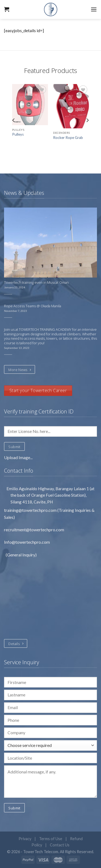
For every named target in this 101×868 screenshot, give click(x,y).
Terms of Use (51, 839)
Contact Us (60, 845)
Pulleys (18, 134)
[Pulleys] (30, 105)
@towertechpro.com (37, 510)
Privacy (25, 839)
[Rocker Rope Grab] (71, 106)
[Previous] (14, 120)
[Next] (87, 120)
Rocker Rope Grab (68, 138)
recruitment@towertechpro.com (34, 530)
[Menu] (94, 9)
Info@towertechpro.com (27, 542)
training (11, 510)
